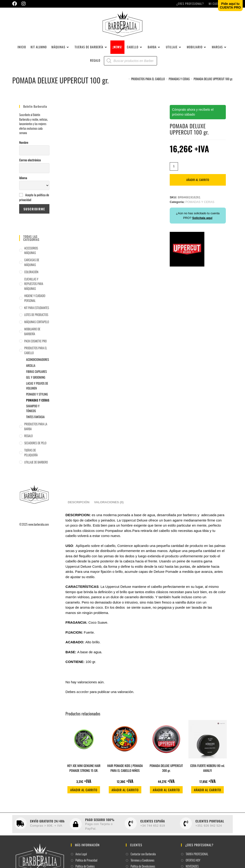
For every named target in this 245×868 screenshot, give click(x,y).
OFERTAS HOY (193, 863)
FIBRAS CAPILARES (36, 374)
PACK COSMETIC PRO (35, 344)
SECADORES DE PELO (35, 446)
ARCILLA (31, 368)
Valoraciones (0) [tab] (109, 505)
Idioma (23, 180)
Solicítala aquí (202, 221)
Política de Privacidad (86, 863)
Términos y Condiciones (142, 863)
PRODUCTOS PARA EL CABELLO (36, 353)
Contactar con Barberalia (143, 857)
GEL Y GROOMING (36, 380)
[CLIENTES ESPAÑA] (131, 826)
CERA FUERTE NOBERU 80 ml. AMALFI (208, 771)
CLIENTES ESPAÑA (153, 824)
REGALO (29, 439)
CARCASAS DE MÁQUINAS (32, 265)
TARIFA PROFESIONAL (197, 857)
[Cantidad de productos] (174, 169)
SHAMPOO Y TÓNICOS (33, 411)
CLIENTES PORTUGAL (210, 824)
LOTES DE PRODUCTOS (36, 318)
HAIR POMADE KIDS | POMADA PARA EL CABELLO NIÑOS (125, 771)
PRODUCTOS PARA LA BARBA (36, 429)
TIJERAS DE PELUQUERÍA (31, 455)
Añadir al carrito (198, 182)
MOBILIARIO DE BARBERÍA (32, 334)
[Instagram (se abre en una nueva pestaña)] (24, 4)
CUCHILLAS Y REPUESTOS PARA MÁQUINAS (34, 287)
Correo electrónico (30, 163)
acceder (83, 695)
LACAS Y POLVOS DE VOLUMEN (37, 388)
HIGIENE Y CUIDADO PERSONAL (35, 301)
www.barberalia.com (38, 527)
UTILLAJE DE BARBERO (36, 465)
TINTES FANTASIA (35, 420)
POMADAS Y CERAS (38, 403)
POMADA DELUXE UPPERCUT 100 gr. (213, 82)
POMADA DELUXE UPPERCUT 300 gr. (166, 771)
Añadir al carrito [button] (84, 793)
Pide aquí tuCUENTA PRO (230, 6)
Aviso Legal (81, 857)
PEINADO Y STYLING (37, 397)
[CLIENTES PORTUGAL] (186, 826)
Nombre (24, 145)
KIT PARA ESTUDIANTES (37, 310)
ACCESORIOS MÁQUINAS (31, 253)
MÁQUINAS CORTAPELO (37, 325)
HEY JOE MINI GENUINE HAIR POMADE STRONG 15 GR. (84, 771)
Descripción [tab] (79, 505)
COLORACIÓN (31, 275)
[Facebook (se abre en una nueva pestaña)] (16, 4)
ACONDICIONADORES (38, 362)
